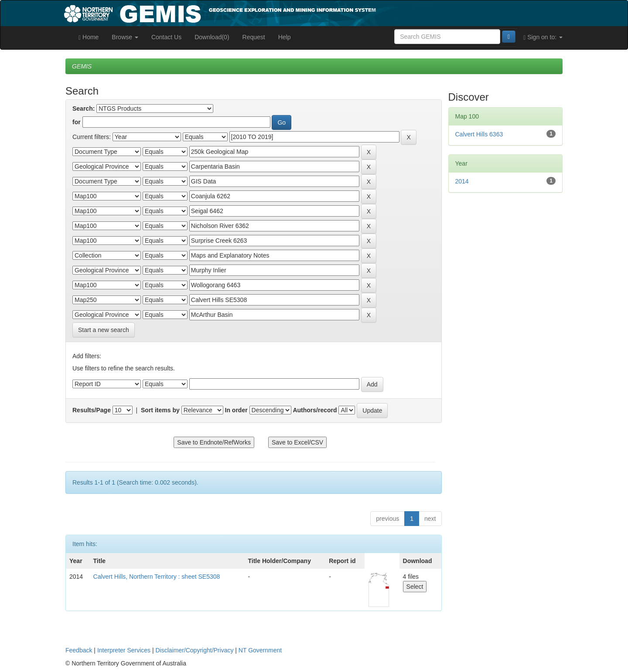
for (77, 122)
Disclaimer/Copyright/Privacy (195, 650)
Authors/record (315, 410)
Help (285, 37)
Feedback (79, 650)
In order (236, 410)
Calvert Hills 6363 (479, 134)
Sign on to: (543, 37)
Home (89, 37)
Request (254, 37)
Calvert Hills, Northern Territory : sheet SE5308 (157, 577)
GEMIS (82, 66)
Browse (125, 37)
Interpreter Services (124, 650)
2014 (462, 181)
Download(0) (212, 37)
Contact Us (166, 37)
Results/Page (92, 410)
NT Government (260, 650)
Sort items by (160, 410)
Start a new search (104, 330)
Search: (84, 109)
